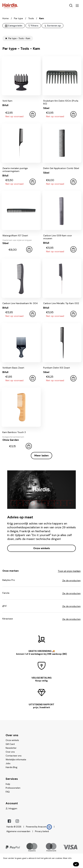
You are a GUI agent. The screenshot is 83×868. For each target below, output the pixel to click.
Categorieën (14, 26)
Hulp (8, 784)
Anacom (45, 827)
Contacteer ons (14, 756)
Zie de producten (71, 580)
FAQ (8, 792)
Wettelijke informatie (16, 760)
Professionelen (13, 788)
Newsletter (11, 748)
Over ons (10, 752)
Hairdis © (11, 827)
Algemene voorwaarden (18, 831)
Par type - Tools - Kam (18, 38)
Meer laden (41, 455)
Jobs (8, 763)
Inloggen (11, 809)
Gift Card (10, 744)
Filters (33, 26)
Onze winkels (42, 548)
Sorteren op (52, 26)
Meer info (67, 858)
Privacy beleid (42, 831)
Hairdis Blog (11, 767)
